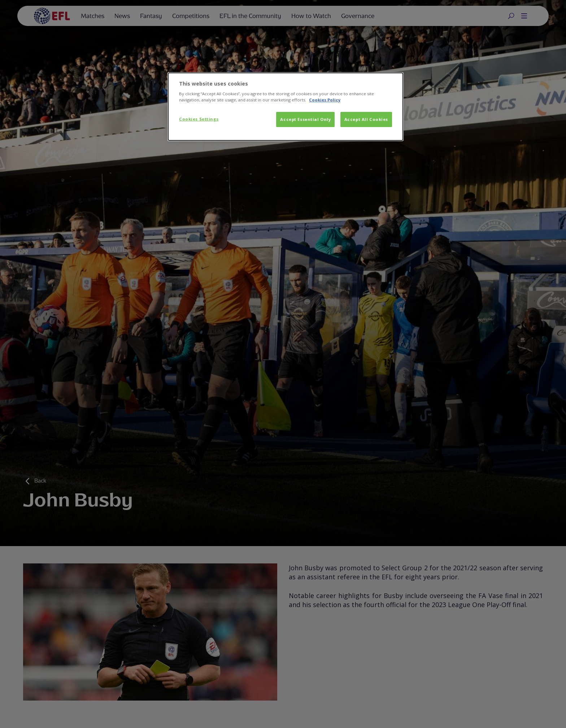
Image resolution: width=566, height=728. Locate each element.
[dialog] (286, 107)
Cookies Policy (325, 100)
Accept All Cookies (366, 119)
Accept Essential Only (305, 119)
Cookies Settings (199, 119)
